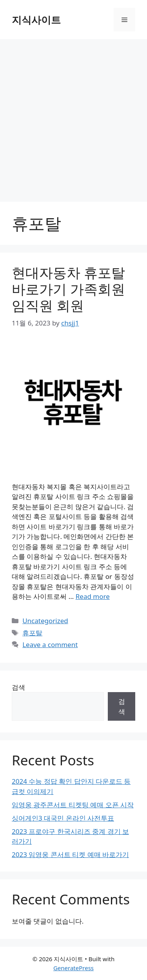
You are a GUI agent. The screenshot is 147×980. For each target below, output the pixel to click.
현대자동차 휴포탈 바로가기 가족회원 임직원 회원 (68, 289)
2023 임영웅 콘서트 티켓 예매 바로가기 (70, 854)
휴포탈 (32, 633)
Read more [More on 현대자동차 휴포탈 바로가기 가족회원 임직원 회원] (93, 596)
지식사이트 (36, 20)
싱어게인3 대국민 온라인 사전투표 (63, 818)
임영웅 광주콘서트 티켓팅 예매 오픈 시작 (73, 805)
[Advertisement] (73, 117)
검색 (18, 687)
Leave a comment (50, 645)
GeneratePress (73, 968)
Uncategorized (45, 621)
